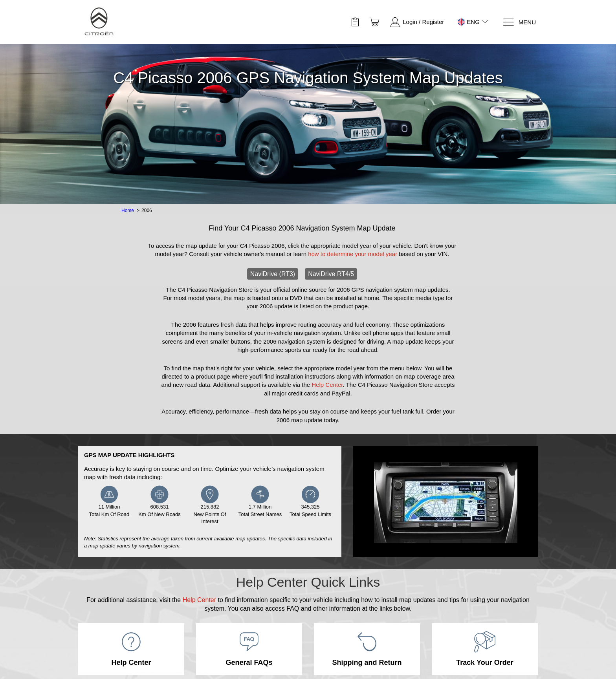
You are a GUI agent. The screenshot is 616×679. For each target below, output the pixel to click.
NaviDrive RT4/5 (331, 274)
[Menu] (519, 22)
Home (128, 210)
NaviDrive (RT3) (273, 274)
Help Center (327, 385)
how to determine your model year (353, 254)
